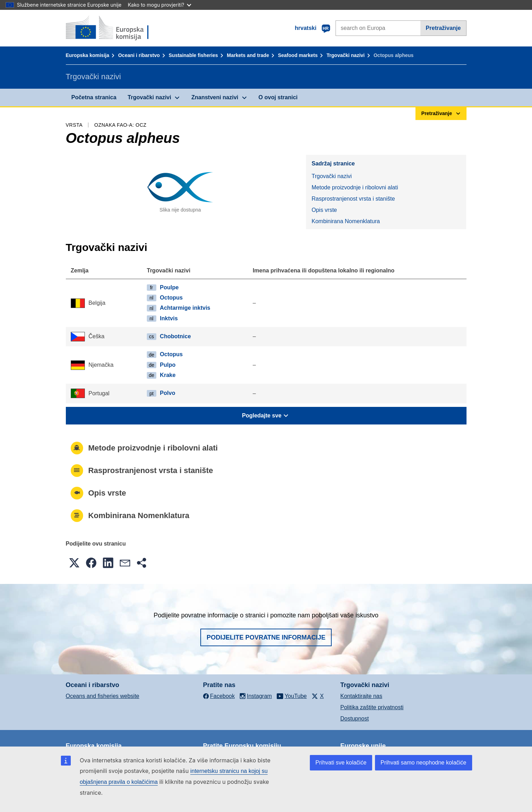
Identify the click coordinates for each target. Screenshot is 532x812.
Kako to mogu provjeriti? (159, 5)
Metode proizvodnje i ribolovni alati (355, 187)
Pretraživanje (443, 28)
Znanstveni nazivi (215, 97)
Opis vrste (324, 210)
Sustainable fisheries (193, 55)
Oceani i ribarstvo (139, 55)
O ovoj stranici (278, 97)
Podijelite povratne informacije (266, 637)
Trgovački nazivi (346, 55)
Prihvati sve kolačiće (341, 763)
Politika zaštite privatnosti (372, 707)
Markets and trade (248, 55)
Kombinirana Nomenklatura (346, 221)
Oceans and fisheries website (103, 696)
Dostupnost (355, 719)
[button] (74, 563)
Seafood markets (298, 55)
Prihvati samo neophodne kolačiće (424, 763)
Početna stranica (94, 97)
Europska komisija (88, 55)
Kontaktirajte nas (361, 696)
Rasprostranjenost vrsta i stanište (353, 199)
